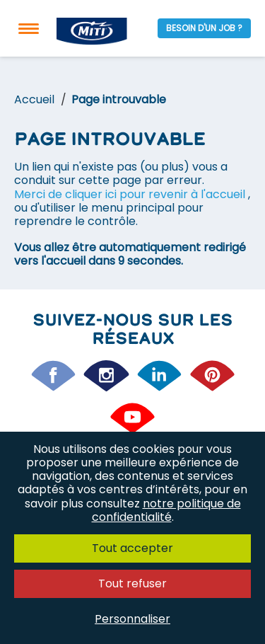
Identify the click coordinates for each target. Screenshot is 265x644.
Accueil (34, 99)
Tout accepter (132, 548)
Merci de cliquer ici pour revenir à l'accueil (131, 194)
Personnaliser (132, 619)
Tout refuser (132, 583)
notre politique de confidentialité (166, 510)
